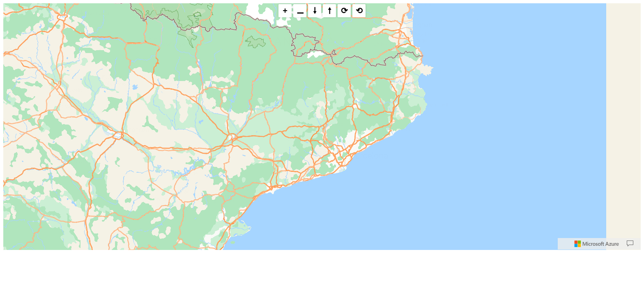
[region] (322, 127)
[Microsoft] (597, 244)
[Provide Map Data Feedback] (630, 244)
